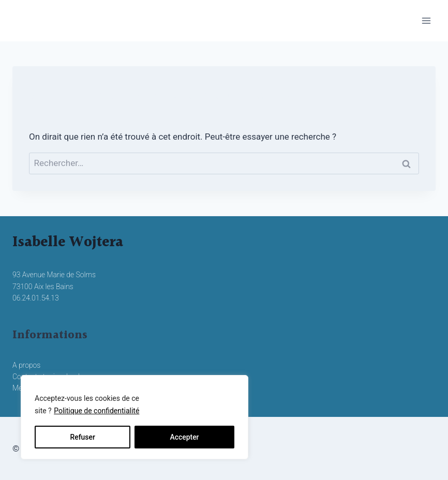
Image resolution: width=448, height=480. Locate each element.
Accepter (184, 437)
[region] (135, 417)
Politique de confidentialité (96, 411)
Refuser (83, 437)
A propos (26, 365)
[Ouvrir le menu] (426, 20)
